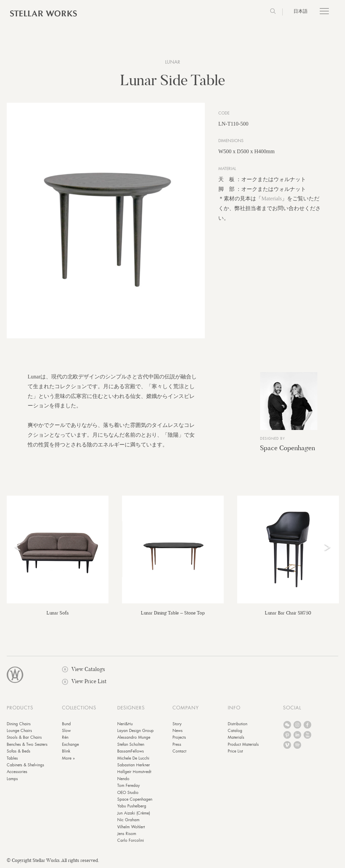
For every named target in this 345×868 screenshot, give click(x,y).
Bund (66, 724)
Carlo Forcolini (131, 840)
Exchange (70, 744)
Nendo (123, 779)
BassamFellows (131, 751)
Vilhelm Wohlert (131, 827)
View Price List (84, 681)
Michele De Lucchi (133, 758)
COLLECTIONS (79, 708)
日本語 (301, 11)
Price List (235, 751)
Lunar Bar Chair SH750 (288, 613)
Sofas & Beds (19, 751)
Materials (272, 198)
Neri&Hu (125, 724)
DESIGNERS (131, 708)
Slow (66, 731)
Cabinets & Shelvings (25, 765)
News (178, 731)
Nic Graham (128, 820)
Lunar (173, 62)
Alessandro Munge (134, 737)
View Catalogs (84, 669)
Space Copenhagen (288, 448)
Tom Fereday (129, 786)
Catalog (235, 731)
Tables (12, 758)
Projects (179, 737)
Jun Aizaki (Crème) (134, 813)
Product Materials (243, 744)
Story (177, 724)
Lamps (12, 779)
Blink (66, 751)
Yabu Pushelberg (132, 806)
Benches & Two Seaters (27, 744)
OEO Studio (128, 793)
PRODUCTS (20, 708)
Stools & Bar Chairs (24, 737)
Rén (65, 737)
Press (177, 744)
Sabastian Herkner (134, 765)
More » (68, 758)
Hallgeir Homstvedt (134, 772)
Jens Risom (127, 834)
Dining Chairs (19, 724)
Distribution (238, 724)
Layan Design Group (135, 731)
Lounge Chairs (19, 731)
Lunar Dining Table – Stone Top (173, 613)
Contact (179, 751)
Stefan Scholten (131, 744)
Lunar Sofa (58, 613)
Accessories (17, 772)
